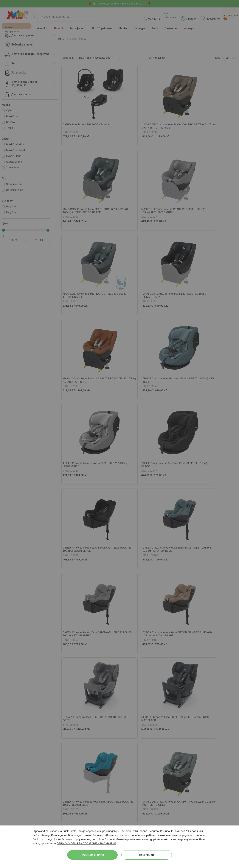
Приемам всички (92, 855)
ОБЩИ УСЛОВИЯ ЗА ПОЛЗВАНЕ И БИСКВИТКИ (86, 844)
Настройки (147, 855)
